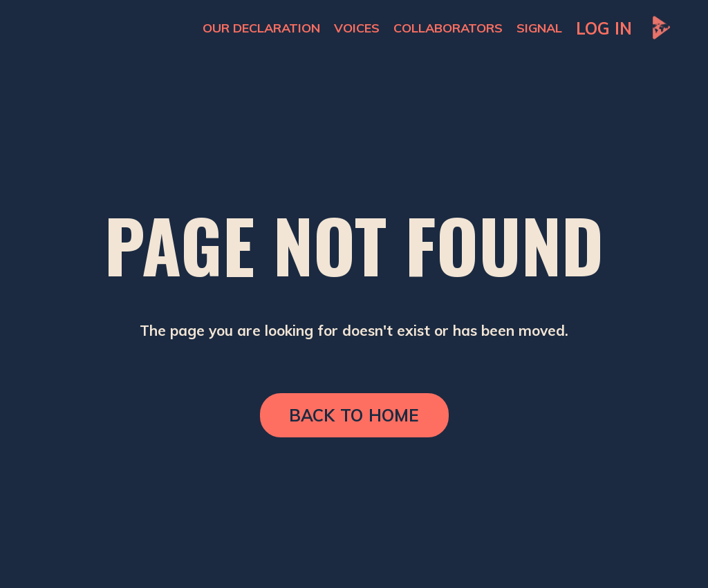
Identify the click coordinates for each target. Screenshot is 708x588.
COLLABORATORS (448, 28)
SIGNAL (539, 28)
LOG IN (604, 28)
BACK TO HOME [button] (354, 415)
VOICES (357, 28)
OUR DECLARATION (261, 28)
